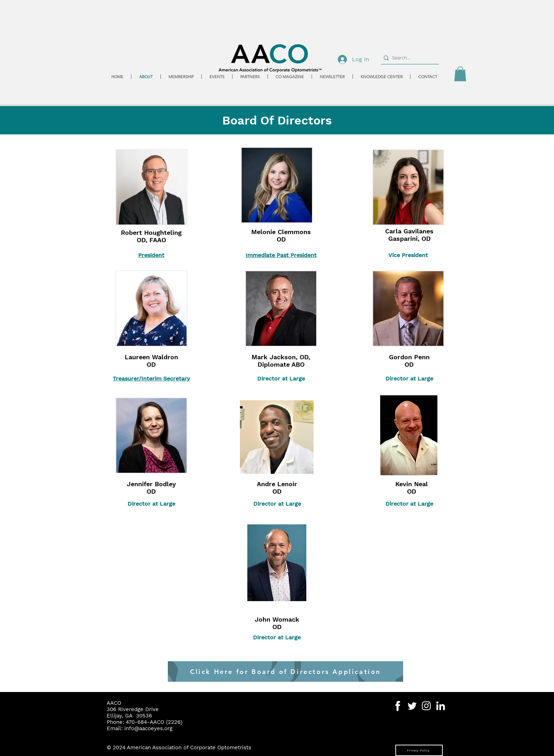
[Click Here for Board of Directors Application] (285, 671)
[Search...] (408, 58)
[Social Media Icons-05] (412, 706)
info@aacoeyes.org (148, 728)
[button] (460, 74)
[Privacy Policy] (419, 750)
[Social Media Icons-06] (440, 706)
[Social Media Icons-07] (426, 706)
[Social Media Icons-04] (398, 706)
